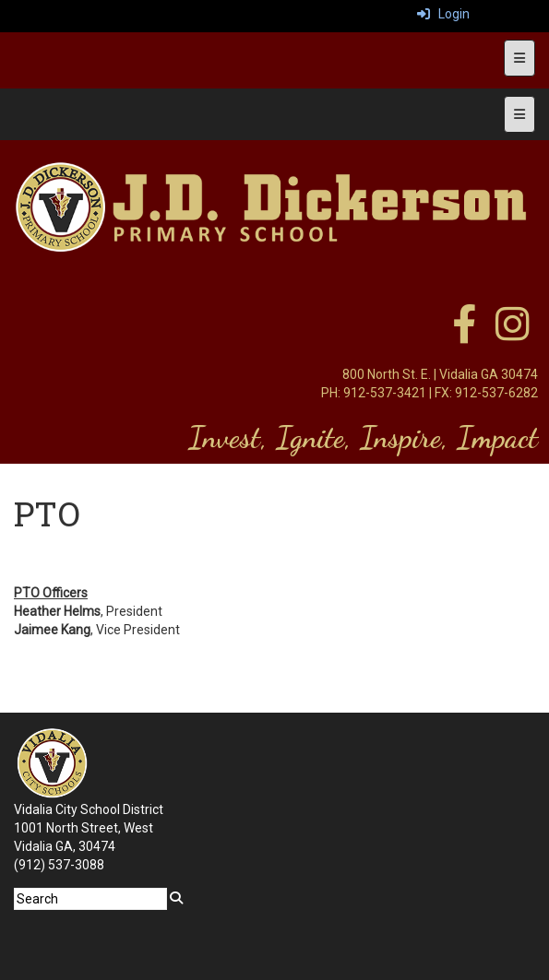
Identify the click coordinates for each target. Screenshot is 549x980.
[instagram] (513, 334)
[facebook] (464, 334)
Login (443, 14)
